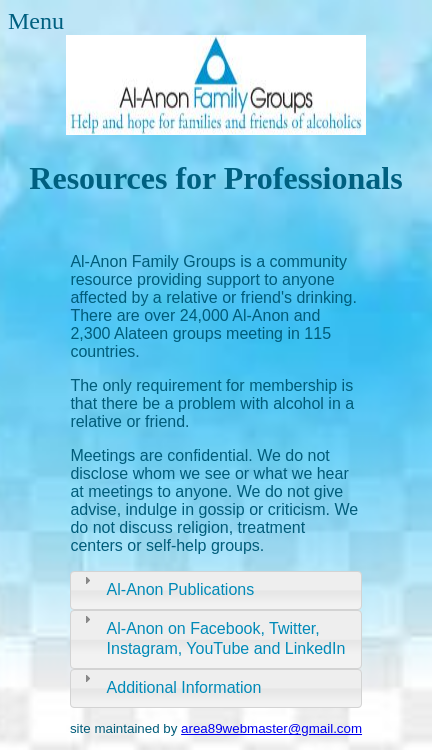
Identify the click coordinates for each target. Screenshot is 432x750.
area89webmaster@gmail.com (271, 728)
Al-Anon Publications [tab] (166, 585)
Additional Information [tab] (170, 683)
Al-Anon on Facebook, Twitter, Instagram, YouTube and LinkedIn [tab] (212, 634)
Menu (36, 21)
